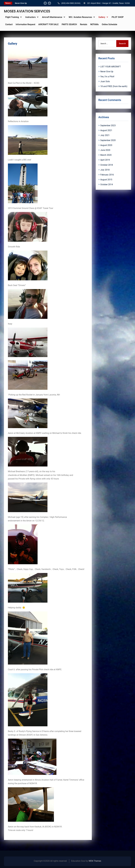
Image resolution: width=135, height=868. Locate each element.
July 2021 (105, 135)
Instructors (30, 17)
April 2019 (105, 160)
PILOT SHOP (118, 17)
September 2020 (108, 140)
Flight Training (12, 17)
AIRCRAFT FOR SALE (48, 24)
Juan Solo (105, 81)
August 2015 (106, 180)
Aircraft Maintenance (52, 17)
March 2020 (106, 155)
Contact (9, 24)
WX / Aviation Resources (80, 17)
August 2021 (106, 130)
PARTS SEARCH (69, 24)
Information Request (25, 24)
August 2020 (106, 145)
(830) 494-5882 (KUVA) (71, 3)
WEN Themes (95, 861)
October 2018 (107, 165)
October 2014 (107, 184)
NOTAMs (94, 24)
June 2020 (105, 150)
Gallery (102, 17)
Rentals (84, 24)
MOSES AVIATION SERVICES (27, 11)
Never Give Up (107, 72)
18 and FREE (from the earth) (114, 86)
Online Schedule (109, 24)
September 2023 (108, 125)
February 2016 (107, 175)
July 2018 (105, 170)
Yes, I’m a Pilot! (107, 77)
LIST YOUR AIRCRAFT (24, 3)
